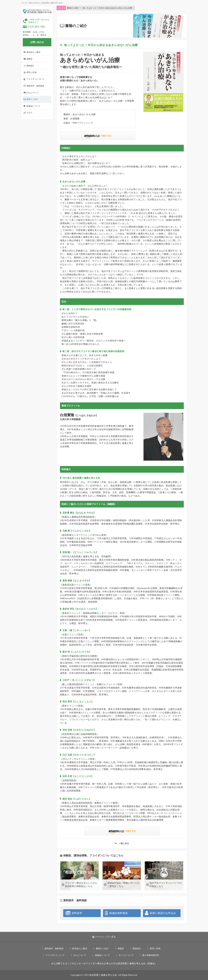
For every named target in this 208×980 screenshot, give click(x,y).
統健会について (33, 106)
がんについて (32, 93)
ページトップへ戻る (104, 937)
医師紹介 (30, 66)
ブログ (29, 113)
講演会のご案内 (33, 52)
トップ (60, 8)
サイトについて (126, 955)
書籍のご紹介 (32, 99)
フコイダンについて (35, 79)
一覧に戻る (124, 843)
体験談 (29, 59)
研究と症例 (31, 72)
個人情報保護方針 (151, 955)
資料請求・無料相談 (35, 86)
